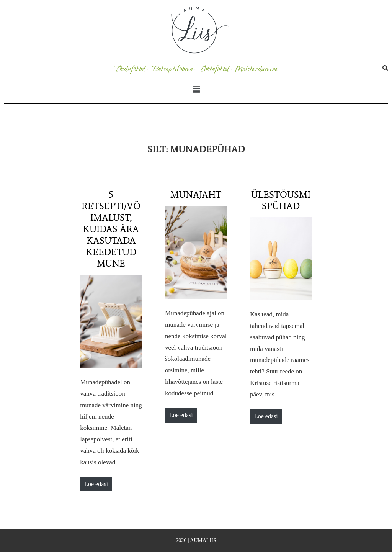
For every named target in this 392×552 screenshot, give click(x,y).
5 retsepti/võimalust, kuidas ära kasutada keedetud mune (111, 229)
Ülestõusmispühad (281, 200)
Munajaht (196, 194)
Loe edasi (98, 482)
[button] (196, 90)
